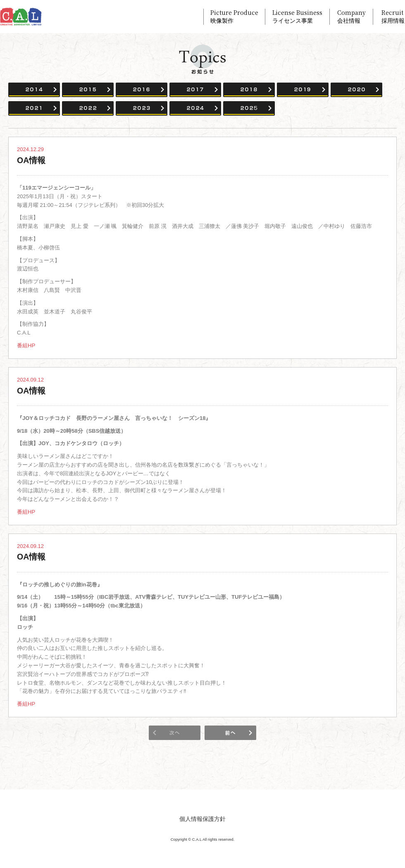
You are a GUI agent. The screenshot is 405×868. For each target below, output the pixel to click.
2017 (195, 90)
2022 (88, 108)
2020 (356, 90)
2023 (142, 108)
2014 (34, 90)
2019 (303, 90)
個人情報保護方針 (202, 819)
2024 (195, 108)
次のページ (230, 733)
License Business (297, 17)
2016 (142, 90)
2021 (34, 108)
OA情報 (31, 160)
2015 (88, 90)
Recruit (393, 17)
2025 (249, 108)
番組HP (26, 345)
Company (351, 17)
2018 (249, 90)
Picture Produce (234, 17)
